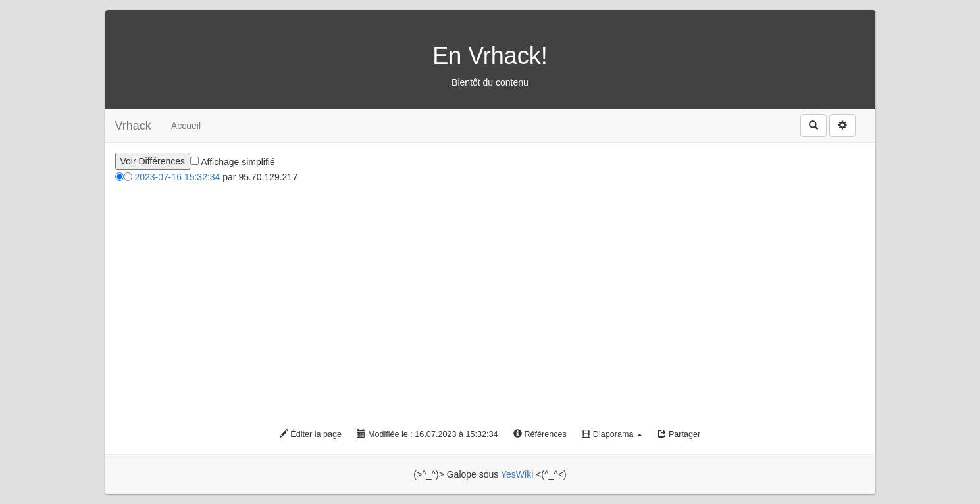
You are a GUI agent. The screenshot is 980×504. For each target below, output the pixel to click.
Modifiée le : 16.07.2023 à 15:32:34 (427, 434)
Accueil (186, 126)
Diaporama (612, 434)
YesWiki (517, 474)
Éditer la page (311, 434)
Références (540, 434)
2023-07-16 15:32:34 (177, 177)
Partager (679, 434)
